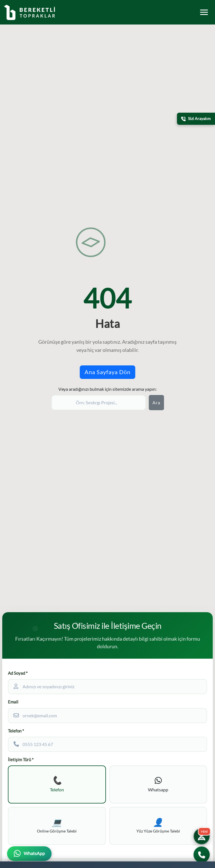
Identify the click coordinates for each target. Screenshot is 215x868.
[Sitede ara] (99, 403)
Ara (156, 403)
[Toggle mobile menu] (204, 12)
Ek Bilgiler (17, 853)
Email (13, 702)
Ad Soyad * (18, 673)
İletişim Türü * (21, 760)
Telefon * (16, 731)
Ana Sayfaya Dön (108, 372)
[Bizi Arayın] (202, 855)
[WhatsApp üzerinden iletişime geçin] (29, 854)
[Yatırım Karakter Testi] (202, 836)
